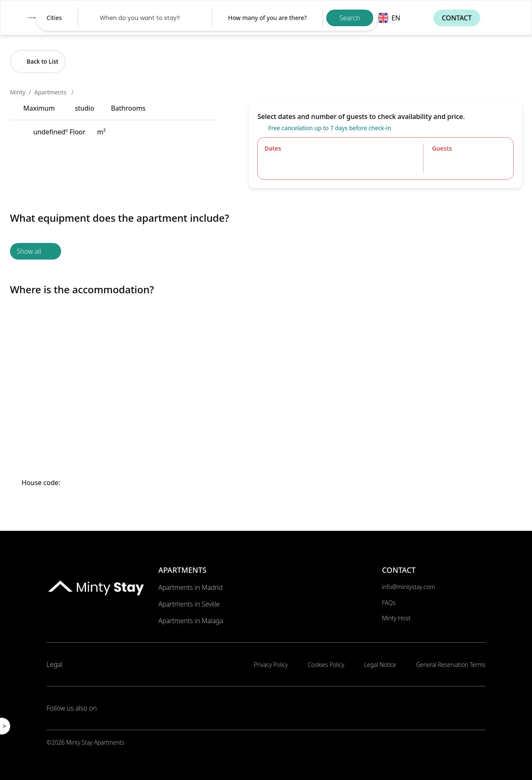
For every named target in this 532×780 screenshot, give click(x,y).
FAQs (389, 603)
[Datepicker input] (145, 18)
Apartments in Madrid (191, 587)
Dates (273, 148)
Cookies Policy (326, 665)
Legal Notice (380, 665)
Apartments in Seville (189, 604)
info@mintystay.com (409, 587)
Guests (442, 148)
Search (350, 18)
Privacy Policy (271, 665)
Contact (457, 18)
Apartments (51, 92)
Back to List (38, 61)
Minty (18, 92)
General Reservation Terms (451, 665)
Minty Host (396, 618)
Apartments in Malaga (191, 621)
